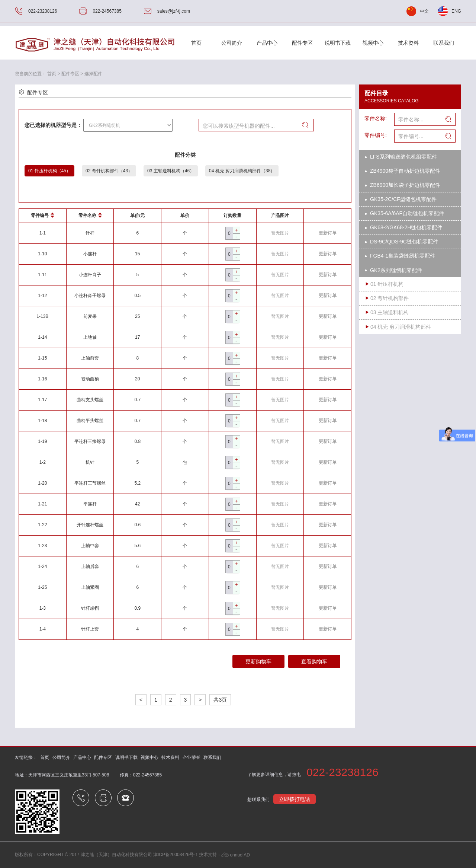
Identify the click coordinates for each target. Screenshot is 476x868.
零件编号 (43, 216)
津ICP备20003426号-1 (176, 855)
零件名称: (376, 118)
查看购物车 (314, 661)
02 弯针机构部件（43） (109, 171)
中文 (424, 11)
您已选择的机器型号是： (53, 125)
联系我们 (444, 43)
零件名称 (90, 216)
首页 (196, 43)
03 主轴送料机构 (390, 312)
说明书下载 (338, 43)
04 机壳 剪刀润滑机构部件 (401, 327)
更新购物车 (258, 661)
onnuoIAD (235, 855)
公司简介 (61, 757)
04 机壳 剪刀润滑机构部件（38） (242, 171)
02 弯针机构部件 (390, 298)
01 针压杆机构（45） (49, 171)
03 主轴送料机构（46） (171, 171)
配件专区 (302, 43)
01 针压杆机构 (387, 284)
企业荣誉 (192, 757)
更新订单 (328, 233)
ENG (456, 11)
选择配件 (93, 74)
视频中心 (373, 43)
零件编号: (376, 135)
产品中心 (267, 43)
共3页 (220, 700)
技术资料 (408, 43)
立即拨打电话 (295, 799)
